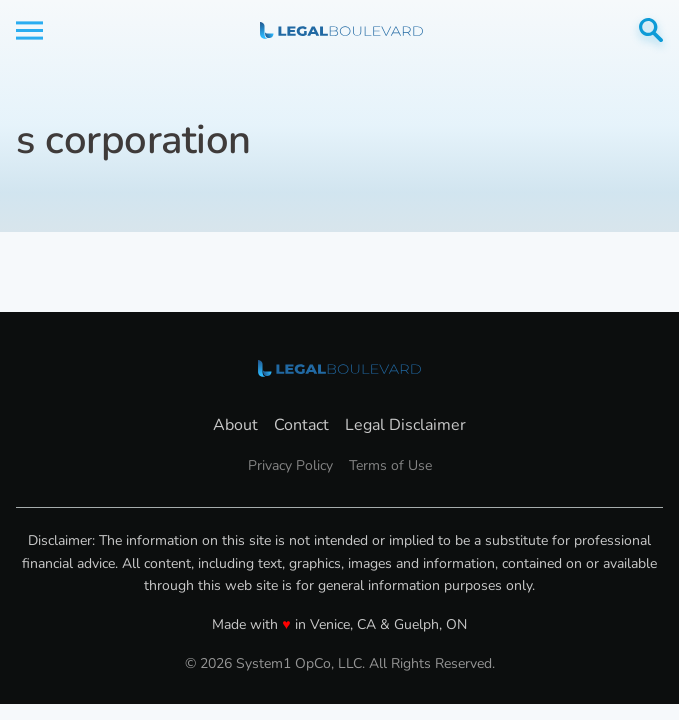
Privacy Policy (290, 465)
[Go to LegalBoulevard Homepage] (341, 30)
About (235, 425)
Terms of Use (390, 465)
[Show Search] (651, 30)
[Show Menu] (29, 30)
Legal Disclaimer (405, 425)
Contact (301, 425)
